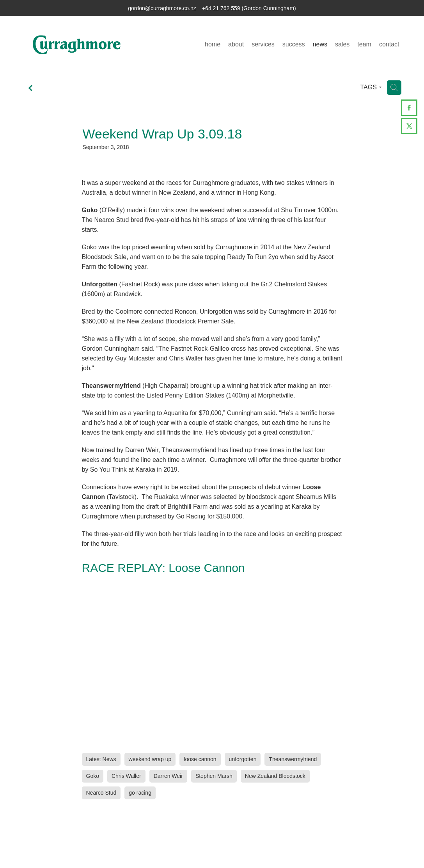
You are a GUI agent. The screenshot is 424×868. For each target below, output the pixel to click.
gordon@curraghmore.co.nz (162, 8)
